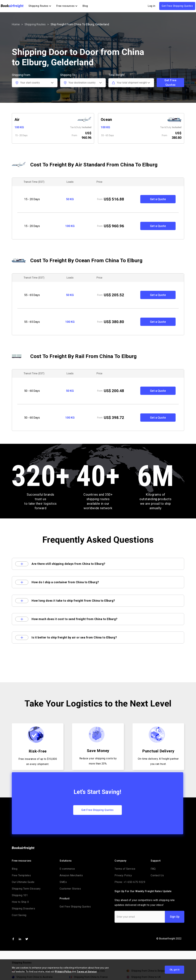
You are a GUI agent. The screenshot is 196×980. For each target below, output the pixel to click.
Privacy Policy (63, 972)
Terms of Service (87, 972)
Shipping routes (35, 24)
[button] (40, 6)
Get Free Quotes (170, 82)
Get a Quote (158, 199)
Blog (85, 6)
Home (16, 24)
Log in (151, 6)
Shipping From (21, 75)
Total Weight (116, 75)
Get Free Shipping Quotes (177, 6)
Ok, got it (175, 970)
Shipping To (68, 75)
